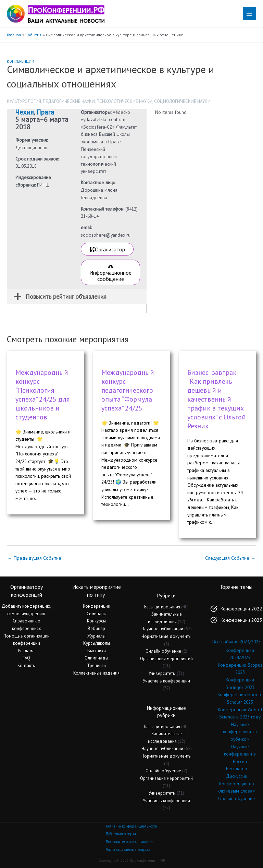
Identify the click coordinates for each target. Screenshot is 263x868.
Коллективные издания (96, 673)
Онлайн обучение (163, 651)
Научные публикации (162, 629)
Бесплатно (237, 769)
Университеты (162, 673)
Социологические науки (182, 101)
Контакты (27, 665)
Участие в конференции (166, 681)
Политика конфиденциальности (131, 826)
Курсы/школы (97, 643)
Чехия (24, 112)
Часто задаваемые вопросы (129, 849)
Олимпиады (96, 658)
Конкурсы (96, 621)
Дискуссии (237, 776)
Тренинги (96, 665)
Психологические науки (124, 101)
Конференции (21, 61)
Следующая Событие (230, 558)
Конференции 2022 (241, 609)
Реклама (26, 651)
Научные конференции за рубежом (240, 732)
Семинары (97, 614)
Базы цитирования (162, 607)
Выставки (97, 651)
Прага (45, 112)
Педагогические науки (69, 101)
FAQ (26, 658)
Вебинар (96, 628)
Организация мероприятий (166, 659)
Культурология (24, 101)
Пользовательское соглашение (130, 842)
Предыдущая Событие (34, 558)
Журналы (96, 636)
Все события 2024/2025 (236, 642)
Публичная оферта (121, 834)
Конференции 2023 (241, 620)
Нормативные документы (166, 636)
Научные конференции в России (240, 754)
